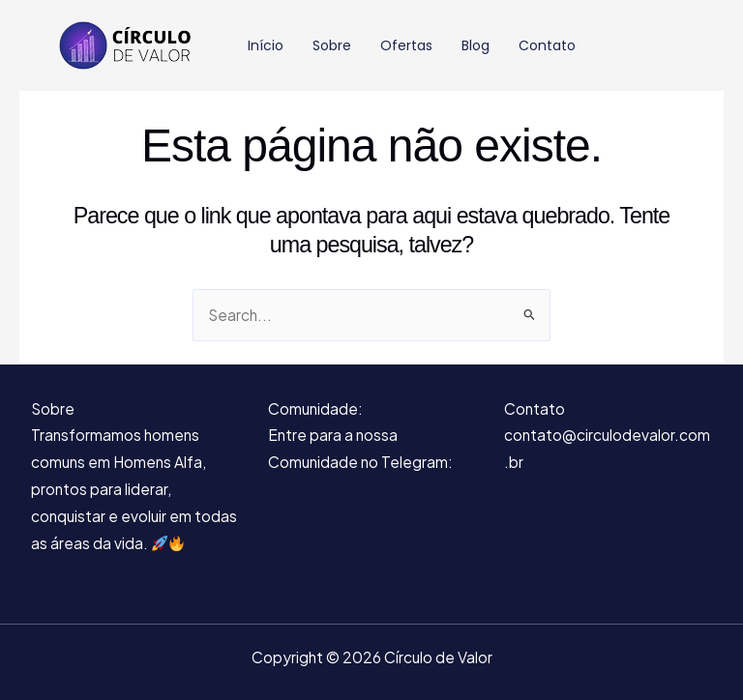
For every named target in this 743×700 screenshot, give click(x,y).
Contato (547, 45)
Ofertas (406, 45)
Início (266, 45)
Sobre (332, 45)
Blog (476, 45)
